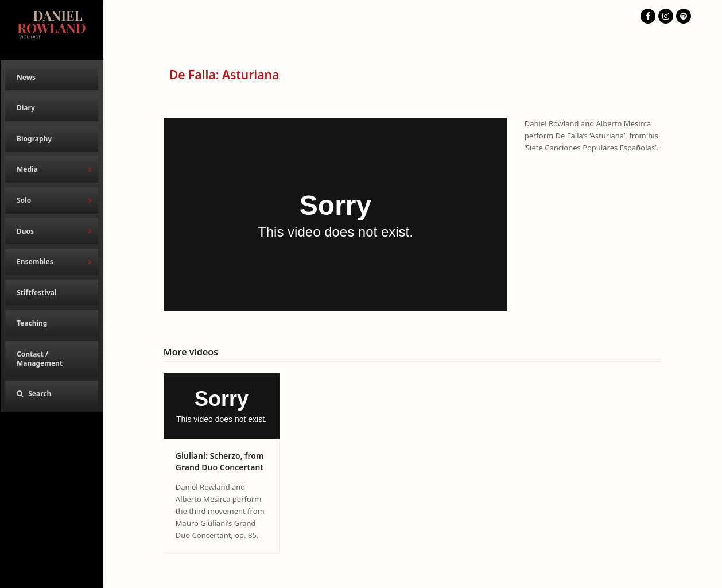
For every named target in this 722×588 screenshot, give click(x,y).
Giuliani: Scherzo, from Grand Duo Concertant (220, 461)
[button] (52, 394)
